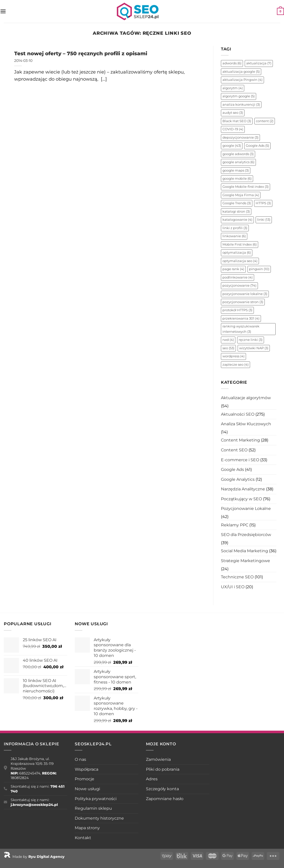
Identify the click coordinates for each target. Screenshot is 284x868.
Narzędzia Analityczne (243, 489)
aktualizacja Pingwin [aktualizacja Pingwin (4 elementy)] (242, 80)
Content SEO (234, 450)
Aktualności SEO (238, 414)
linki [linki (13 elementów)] (264, 220)
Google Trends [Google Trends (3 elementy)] (237, 203)
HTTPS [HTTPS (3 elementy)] (263, 203)
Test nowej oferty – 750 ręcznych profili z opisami (81, 53)
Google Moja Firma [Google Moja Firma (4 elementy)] (241, 195)
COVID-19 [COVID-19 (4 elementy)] (233, 129)
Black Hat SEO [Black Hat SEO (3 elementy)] (237, 121)
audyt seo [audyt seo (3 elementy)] (233, 113)
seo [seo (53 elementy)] (228, 348)
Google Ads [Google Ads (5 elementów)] (257, 146)
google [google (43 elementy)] (232, 146)
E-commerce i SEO (240, 460)
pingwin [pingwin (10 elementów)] (259, 269)
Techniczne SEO (237, 577)
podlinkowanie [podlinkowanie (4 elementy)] (238, 277)
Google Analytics (238, 479)
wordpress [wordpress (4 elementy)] (233, 356)
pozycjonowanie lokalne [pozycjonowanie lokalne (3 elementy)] (245, 294)
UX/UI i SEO (233, 587)
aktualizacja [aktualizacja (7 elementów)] (259, 63)
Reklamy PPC (235, 525)
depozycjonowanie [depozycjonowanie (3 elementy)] (240, 137)
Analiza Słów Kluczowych (246, 424)
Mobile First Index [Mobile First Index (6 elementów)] (240, 244)
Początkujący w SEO (241, 499)
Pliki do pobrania (163, 769)
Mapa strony (87, 828)
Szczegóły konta (162, 789)
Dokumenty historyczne (99, 818)
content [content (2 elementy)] (265, 121)
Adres (152, 779)
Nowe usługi (87, 789)
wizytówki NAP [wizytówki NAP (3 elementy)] (254, 348)
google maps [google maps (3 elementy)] (236, 170)
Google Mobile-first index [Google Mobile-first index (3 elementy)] (245, 187)
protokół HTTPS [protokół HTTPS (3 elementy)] (237, 310)
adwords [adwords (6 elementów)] (232, 63)
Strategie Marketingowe (245, 561)
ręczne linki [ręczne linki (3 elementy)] (251, 340)
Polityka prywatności (96, 799)
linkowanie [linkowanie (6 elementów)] (234, 236)
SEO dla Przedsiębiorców (246, 535)
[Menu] (3, 11)
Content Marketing (240, 440)
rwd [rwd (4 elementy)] (228, 340)
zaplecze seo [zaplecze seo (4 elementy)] (235, 365)
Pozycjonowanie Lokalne (246, 509)
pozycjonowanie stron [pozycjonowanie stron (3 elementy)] (243, 302)
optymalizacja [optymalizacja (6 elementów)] (237, 253)
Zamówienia (158, 759)
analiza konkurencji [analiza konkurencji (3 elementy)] (241, 105)
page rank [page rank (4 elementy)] (233, 269)
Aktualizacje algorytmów (246, 398)
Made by (34, 857)
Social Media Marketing (244, 551)
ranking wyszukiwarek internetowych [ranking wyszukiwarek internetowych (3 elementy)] (241, 329)
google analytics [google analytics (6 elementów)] (238, 162)
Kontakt (83, 838)
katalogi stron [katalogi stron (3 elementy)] (236, 211)
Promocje (84, 779)
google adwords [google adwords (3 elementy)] (238, 154)
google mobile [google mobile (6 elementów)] (237, 179)
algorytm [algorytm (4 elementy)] (233, 88)
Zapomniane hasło (165, 799)
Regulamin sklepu (93, 808)
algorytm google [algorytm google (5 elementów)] (239, 96)
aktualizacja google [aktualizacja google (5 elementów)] (241, 72)
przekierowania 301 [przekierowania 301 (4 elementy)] (241, 318)
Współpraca (87, 769)
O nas (80, 759)
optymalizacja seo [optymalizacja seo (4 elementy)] (240, 261)
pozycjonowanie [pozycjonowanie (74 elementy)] (239, 285)
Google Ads (232, 469)
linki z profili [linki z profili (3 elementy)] (235, 228)
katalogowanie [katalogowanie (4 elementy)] (237, 220)
